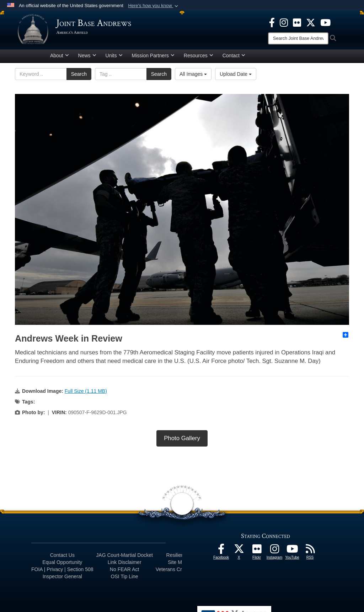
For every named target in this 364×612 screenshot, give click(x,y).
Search (79, 76)
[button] (154, 6)
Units (114, 58)
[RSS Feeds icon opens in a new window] (310, 553)
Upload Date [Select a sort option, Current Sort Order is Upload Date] (236, 76)
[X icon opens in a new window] (311, 22)
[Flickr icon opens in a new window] (297, 22)
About (60, 58)
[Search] (298, 38)
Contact (234, 58)
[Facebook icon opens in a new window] (272, 22)
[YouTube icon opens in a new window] (325, 22)
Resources (199, 58)
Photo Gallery (182, 441)
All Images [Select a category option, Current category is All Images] (193, 76)
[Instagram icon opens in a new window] (284, 22)
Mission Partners (153, 58)
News (87, 58)
